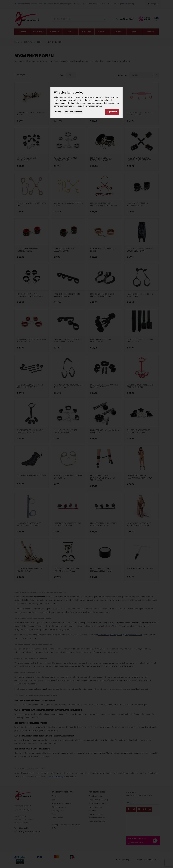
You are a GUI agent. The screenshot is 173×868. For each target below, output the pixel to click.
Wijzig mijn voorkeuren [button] (74, 112)
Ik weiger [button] (59, 112)
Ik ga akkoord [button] (112, 112)
